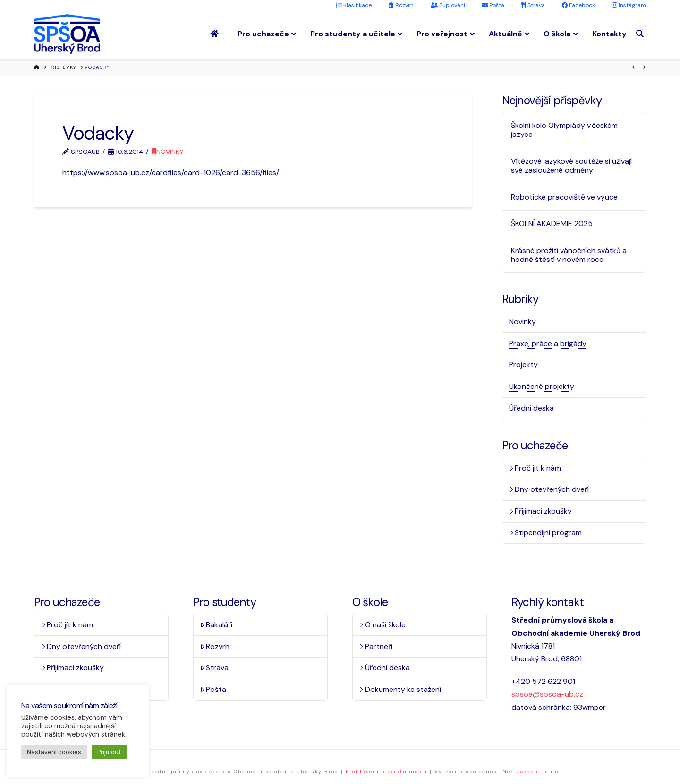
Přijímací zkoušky (541, 511)
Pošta (493, 5)
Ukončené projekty (542, 386)
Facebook (578, 5)
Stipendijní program (546, 533)
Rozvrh (401, 5)
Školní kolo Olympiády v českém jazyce (564, 130)
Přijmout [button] (109, 752)
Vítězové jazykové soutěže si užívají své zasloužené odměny (571, 166)
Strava (533, 5)
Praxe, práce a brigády (548, 343)
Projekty (523, 365)
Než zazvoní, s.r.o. (531, 771)
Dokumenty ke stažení (400, 689)
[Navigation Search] (641, 34)
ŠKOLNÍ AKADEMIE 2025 (552, 223)
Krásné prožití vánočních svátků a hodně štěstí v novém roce (569, 255)
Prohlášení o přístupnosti (387, 771)
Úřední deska (531, 408)
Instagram (629, 5)
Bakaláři (217, 625)
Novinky (167, 152)
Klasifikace (354, 5)
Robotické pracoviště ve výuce (564, 197)
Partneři (376, 646)
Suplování (448, 5)
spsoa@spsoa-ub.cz (547, 694)
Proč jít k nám (535, 468)
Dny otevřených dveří (549, 489)
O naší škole (382, 625)
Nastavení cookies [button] (54, 752)
